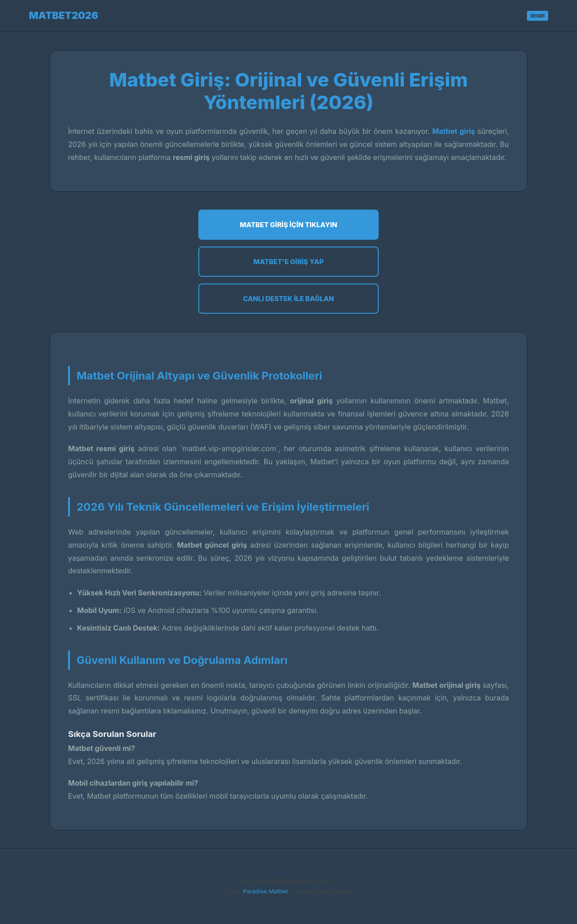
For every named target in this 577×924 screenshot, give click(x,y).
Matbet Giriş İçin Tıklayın (288, 225)
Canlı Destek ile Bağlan (288, 299)
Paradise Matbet (266, 891)
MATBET (64, 15)
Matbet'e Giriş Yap (288, 262)
